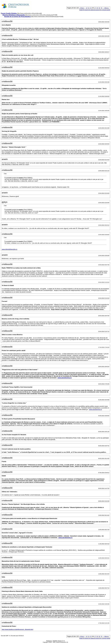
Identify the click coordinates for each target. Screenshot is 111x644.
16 (87, 8)
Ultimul (107, 8)
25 (91, 8)
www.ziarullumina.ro (65, 378)
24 (89, 8)
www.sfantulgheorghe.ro (9, 249)
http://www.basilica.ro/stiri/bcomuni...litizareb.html (17, 629)
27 (95, 8)
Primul (82, 8)
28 (97, 8)
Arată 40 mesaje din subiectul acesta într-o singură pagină (95, 10)
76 (101, 8)
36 (99, 8)
